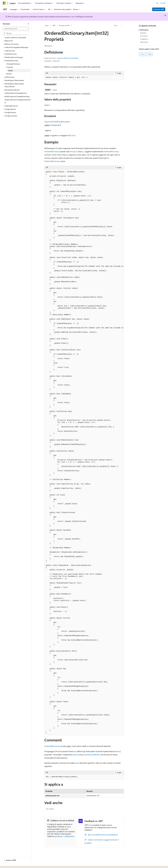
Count (73, 135)
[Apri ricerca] (157, 3)
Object (47, 105)
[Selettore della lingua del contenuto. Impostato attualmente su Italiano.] (8, 864)
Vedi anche (144, 42)
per (75, 751)
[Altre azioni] (122, 26)
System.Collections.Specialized (67, 58)
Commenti (144, 36)
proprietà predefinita (91, 755)
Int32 (55, 90)
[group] (84, 452)
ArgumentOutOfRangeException (57, 122)
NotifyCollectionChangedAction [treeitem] (16, 93)
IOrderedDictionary (52, 151)
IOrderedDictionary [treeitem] (13, 64)
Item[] (118, 751)
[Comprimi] (28, 24)
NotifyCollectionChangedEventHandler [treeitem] (17, 101)
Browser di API (64, 25)
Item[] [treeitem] (11, 70)
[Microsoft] (4, 3)
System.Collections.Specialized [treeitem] (15, 37)
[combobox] (16, 29)
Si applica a (144, 39)
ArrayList (74, 151)
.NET (54, 25)
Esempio (143, 33)
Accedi (163, 3)
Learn (47, 25)
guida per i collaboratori (65, 836)
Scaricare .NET (159, 9)
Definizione (144, 30)
